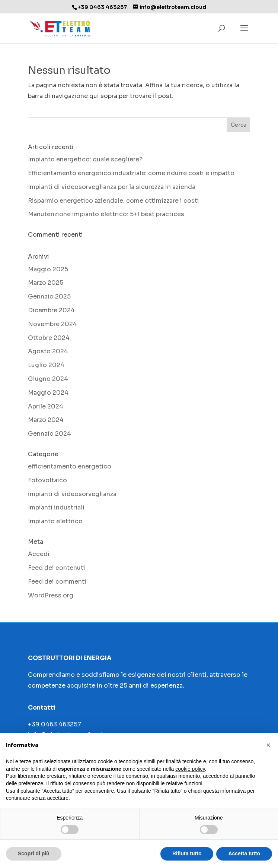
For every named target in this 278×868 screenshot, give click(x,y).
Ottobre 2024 (49, 338)
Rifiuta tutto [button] (187, 853)
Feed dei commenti (57, 582)
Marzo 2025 (46, 283)
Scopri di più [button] (34, 853)
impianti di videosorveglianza (72, 494)
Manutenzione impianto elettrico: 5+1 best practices (106, 214)
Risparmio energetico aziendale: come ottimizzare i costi (114, 201)
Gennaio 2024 (49, 434)
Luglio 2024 (46, 365)
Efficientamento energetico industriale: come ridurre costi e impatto (131, 173)
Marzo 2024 (46, 420)
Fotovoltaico (47, 480)
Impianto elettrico (55, 521)
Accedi (39, 554)
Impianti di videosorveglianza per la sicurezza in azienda (112, 187)
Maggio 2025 (48, 269)
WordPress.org (51, 595)
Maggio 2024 (48, 393)
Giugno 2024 (48, 379)
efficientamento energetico (70, 466)
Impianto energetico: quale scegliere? (85, 159)
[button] (268, 745)
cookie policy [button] (190, 769)
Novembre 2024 (52, 324)
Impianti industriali (56, 507)
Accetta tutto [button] (244, 853)
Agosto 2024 (48, 351)
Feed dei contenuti (57, 568)
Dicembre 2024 (51, 310)
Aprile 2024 (46, 406)
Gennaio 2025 (49, 296)
